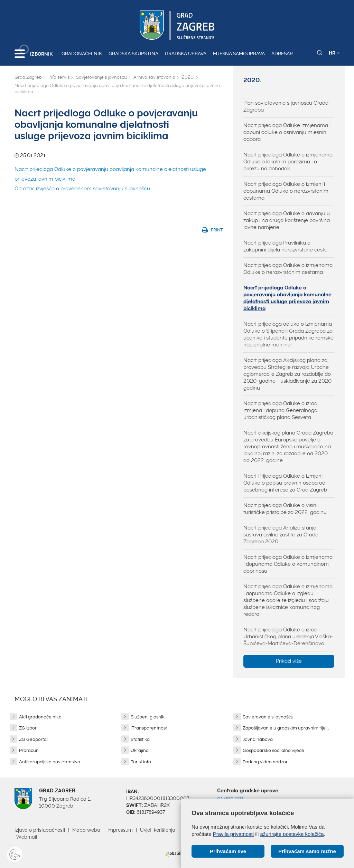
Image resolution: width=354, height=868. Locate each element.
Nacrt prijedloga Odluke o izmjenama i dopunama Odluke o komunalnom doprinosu (288, 564)
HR (334, 53)
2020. (188, 77)
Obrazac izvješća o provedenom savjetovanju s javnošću (83, 189)
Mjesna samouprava (239, 54)
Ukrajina (140, 750)
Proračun (29, 750)
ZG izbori (28, 728)
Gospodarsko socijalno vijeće (273, 750)
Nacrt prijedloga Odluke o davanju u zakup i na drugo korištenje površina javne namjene (287, 220)
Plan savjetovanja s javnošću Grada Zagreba (286, 106)
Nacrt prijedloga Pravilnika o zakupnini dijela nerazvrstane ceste (285, 246)
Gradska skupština (133, 54)
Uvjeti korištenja (158, 830)
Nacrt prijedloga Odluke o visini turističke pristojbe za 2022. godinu (285, 509)
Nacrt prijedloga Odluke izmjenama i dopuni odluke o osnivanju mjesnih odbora (287, 132)
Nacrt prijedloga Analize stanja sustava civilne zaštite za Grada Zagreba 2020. (281, 535)
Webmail (27, 837)
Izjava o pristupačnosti (40, 830)
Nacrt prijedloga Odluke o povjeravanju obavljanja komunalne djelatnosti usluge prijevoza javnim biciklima (287, 298)
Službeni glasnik (148, 717)
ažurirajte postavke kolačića (292, 834)
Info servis (59, 77)
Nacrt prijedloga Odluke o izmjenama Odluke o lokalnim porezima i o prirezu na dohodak (288, 162)
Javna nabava (258, 739)
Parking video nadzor (265, 762)
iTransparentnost (149, 728)
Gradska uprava (186, 54)
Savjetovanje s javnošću (101, 77)
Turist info (141, 762)
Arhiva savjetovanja (154, 77)
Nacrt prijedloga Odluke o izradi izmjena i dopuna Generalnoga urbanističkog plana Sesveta (281, 410)
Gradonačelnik (82, 54)
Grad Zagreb (28, 77)
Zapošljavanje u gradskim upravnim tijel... (286, 728)
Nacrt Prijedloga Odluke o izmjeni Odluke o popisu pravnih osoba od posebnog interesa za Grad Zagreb (285, 483)
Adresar (282, 54)
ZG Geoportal (33, 739)
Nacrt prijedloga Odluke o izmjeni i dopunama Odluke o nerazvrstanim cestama (286, 191)
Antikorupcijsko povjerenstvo (50, 762)
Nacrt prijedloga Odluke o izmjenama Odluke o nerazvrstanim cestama (288, 269)
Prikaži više (289, 661)
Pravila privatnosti (233, 834)
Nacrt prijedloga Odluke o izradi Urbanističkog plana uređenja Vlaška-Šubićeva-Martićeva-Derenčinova (288, 637)
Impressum (120, 830)
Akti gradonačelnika (40, 717)
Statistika (140, 739)
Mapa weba (86, 830)
